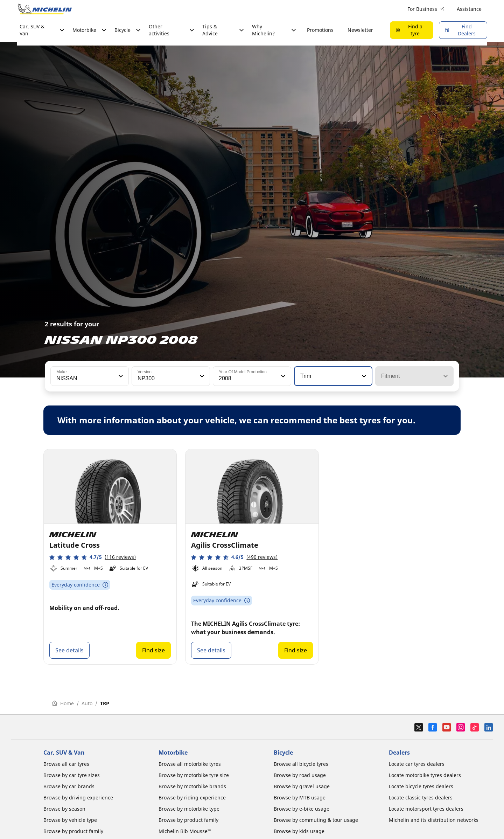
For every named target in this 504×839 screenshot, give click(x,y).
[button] (120, 376)
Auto (87, 703)
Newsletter (360, 30)
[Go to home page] (45, 9)
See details (69, 650)
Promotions (320, 30)
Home (63, 703)
